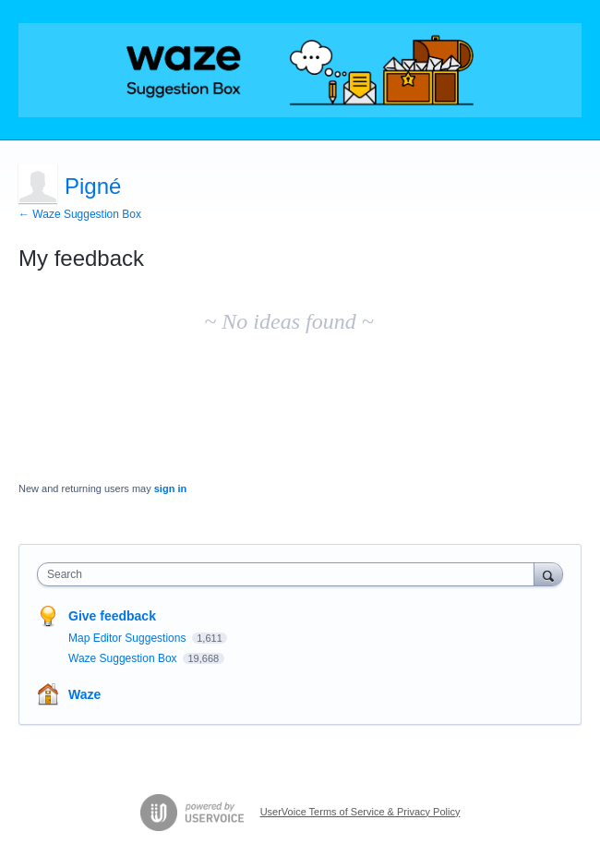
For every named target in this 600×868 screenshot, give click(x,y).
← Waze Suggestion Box (80, 214)
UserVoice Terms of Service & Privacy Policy (360, 812)
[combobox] (290, 574)
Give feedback (112, 616)
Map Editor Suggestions (129, 638)
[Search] (548, 574)
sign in (170, 488)
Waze (84, 694)
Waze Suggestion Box (124, 658)
